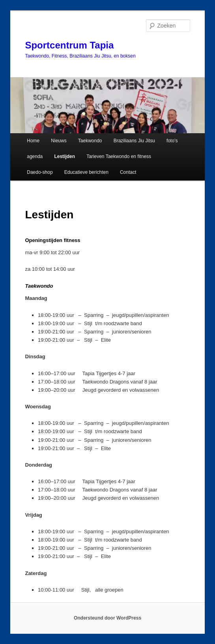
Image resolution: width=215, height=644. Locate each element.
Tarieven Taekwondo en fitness (119, 156)
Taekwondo (90, 141)
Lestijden (64, 156)
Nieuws (59, 141)
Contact (128, 172)
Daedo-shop (40, 172)
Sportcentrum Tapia (69, 45)
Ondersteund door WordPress (107, 618)
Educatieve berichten (86, 172)
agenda (35, 156)
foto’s (172, 141)
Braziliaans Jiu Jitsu (134, 141)
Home (33, 141)
